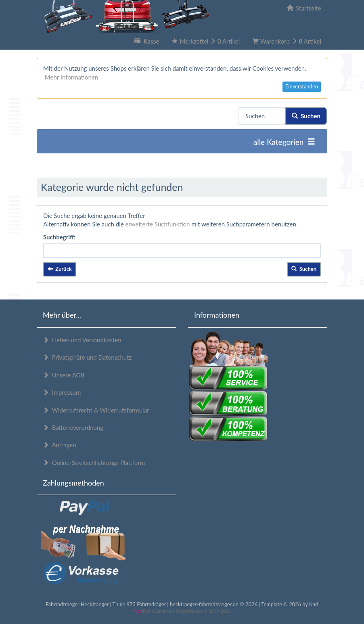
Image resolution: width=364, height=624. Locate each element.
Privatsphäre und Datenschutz (87, 357)
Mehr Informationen (71, 77)
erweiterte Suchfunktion (158, 224)
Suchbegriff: (59, 237)
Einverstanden (302, 86)
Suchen (306, 116)
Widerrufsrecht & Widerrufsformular (96, 410)
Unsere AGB (64, 375)
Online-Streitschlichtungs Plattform (94, 463)
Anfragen (60, 445)
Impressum (62, 392)
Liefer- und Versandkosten (82, 340)
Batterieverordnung (73, 427)
